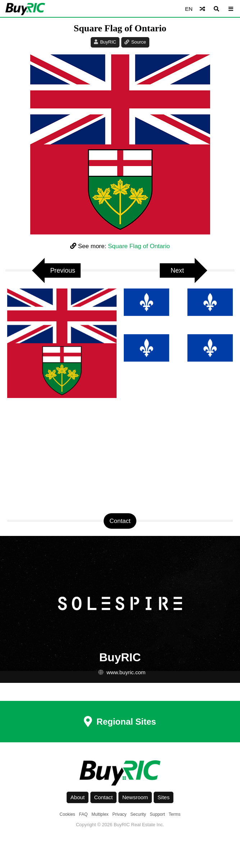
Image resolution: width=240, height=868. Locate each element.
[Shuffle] (202, 9)
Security (138, 814)
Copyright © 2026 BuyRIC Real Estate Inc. (120, 825)
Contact (104, 797)
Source (139, 42)
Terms (175, 814)
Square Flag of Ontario (139, 246)
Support (157, 814)
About (78, 797)
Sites (164, 797)
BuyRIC (108, 42)
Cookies (67, 814)
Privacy (119, 814)
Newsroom (135, 797)
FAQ (83, 814)
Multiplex (100, 814)
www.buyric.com (126, 672)
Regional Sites (120, 722)
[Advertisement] (120, 456)
